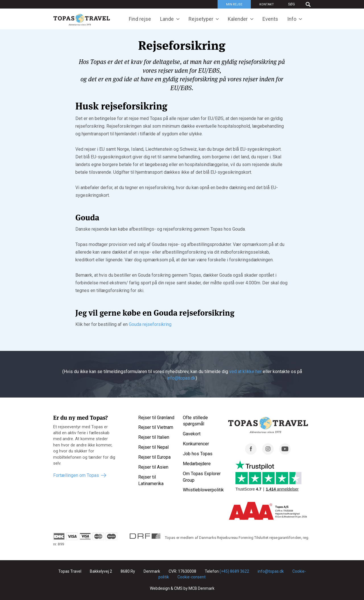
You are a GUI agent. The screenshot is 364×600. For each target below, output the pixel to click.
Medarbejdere (197, 464)
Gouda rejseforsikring (150, 324)
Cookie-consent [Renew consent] (192, 577)
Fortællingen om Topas (76, 475)
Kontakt (267, 4)
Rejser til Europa (154, 457)
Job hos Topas (198, 454)
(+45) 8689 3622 (234, 571)
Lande (167, 19)
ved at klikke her (245, 372)
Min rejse (234, 4)
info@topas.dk (181, 378)
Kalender (238, 19)
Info (292, 19)
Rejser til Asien (153, 467)
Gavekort (192, 434)
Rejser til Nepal (153, 447)
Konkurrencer (196, 444)
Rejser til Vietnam (156, 427)
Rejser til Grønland (156, 418)
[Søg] (297, 4)
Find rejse (140, 19)
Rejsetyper (201, 19)
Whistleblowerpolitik (203, 490)
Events (270, 19)
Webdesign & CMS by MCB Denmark (182, 588)
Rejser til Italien (154, 437)
